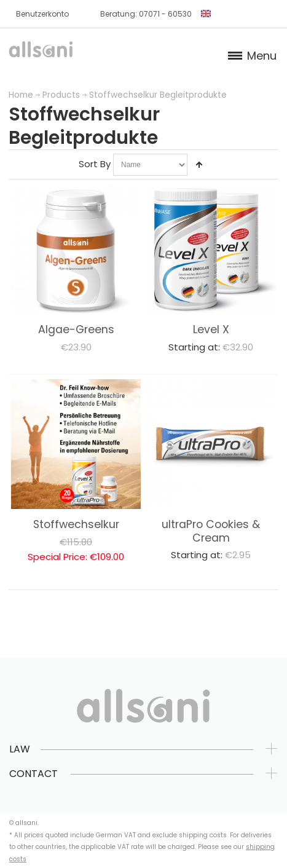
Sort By (95, 164)
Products (61, 95)
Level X (211, 329)
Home (21, 95)
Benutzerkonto (42, 14)
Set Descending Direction (199, 165)
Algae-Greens (76, 329)
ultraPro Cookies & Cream (211, 531)
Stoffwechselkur (76, 524)
